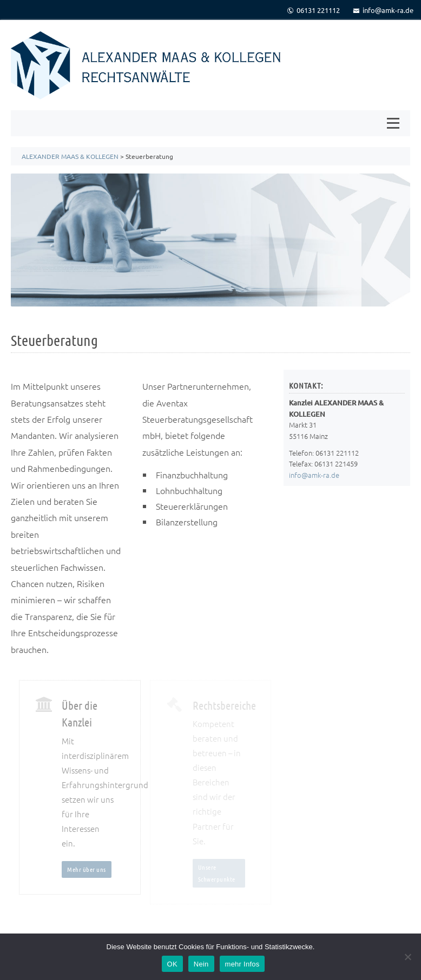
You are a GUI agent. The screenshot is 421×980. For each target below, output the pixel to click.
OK (172, 964)
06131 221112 (313, 10)
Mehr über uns (87, 869)
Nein (201, 964)
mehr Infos (242, 964)
